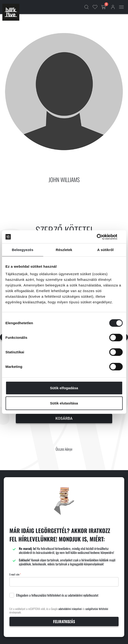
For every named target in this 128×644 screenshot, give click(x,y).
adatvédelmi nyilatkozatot (83, 595)
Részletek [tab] (64, 250)
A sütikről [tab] (105, 250)
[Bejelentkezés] (113, 7)
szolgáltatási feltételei (97, 609)
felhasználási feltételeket (46, 595)
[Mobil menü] (121, 7)
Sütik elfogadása (64, 388)
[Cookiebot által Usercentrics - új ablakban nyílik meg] (102, 237)
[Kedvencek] (95, 7)
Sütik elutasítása (64, 403)
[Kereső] (87, 7)
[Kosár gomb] (104, 7)
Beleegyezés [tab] (23, 250)
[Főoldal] (11, 12)
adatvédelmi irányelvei (70, 609)
